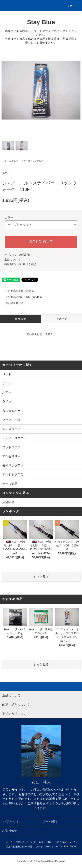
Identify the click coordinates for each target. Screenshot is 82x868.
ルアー (17, 161)
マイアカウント (11, 821)
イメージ (62, 319)
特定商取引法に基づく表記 (20, 264)
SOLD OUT (41, 242)
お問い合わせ (9, 831)
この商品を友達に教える (17, 291)
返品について (12, 260)
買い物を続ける (12, 303)
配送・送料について (49, 842)
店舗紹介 (8, 502)
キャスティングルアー (35, 161)
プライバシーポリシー (47, 847)
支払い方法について (26, 842)
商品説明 (20, 319)
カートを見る (51, 821)
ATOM (73, 847)
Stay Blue (41, 22)
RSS (66, 847)
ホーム (8, 161)
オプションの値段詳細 (17, 255)
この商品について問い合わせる (21, 297)
